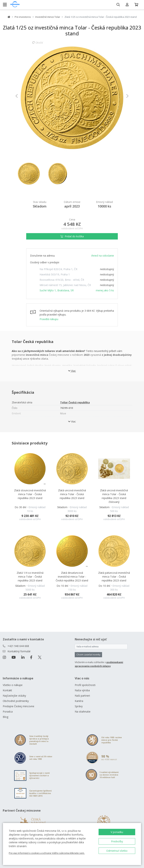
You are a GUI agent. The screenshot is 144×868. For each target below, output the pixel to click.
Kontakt (7, 690)
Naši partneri (82, 696)
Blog (5, 717)
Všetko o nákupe (13, 685)
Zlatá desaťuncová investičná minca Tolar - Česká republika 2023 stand (72, 577)
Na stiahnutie (83, 712)
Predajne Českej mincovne (19, 706)
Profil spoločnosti (85, 685)
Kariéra (79, 701)
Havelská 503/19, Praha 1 (55, 274)
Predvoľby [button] (117, 841)
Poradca (8, 712)
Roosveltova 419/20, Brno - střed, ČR (62, 280)
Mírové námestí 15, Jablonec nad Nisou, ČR (65, 285)
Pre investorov (23, 17)
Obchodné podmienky (16, 701)
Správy (79, 706)
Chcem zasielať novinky (88, 655)
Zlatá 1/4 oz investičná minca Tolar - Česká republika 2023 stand (30, 577)
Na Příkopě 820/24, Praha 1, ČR (58, 269)
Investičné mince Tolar (48, 17)
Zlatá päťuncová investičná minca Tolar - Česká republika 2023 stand (114, 577)
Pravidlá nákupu (49, 319)
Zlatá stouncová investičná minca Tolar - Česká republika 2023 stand (30, 494)
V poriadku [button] (117, 832)
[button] (24, 96)
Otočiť (38, 44)
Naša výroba (82, 690)
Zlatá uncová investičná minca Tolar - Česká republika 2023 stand (72, 494)
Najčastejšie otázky (14, 696)
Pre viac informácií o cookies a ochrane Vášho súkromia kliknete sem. (47, 853)
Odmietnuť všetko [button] (117, 851)
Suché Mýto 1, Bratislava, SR (57, 290)
